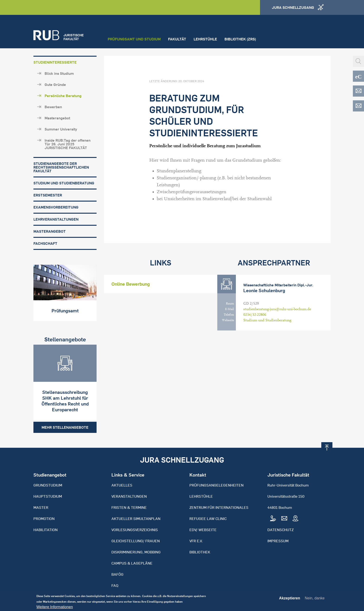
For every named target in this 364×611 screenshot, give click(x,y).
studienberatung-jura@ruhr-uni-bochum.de (277, 309)
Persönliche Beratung (63, 96)
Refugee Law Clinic (208, 519)
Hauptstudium (48, 496)
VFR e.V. (196, 541)
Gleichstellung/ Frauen (136, 541)
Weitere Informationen (55, 609)
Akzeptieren (290, 600)
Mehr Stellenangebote (65, 427)
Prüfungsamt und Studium (134, 39)
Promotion (44, 519)
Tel (273, 519)
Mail (284, 519)
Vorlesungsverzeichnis (135, 530)
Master (41, 507)
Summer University (61, 129)
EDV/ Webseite (203, 530)
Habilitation (45, 530)
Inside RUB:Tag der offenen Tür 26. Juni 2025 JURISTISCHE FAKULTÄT (68, 144)
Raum (230, 304)
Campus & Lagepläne (132, 563)
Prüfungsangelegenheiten (216, 485)
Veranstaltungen (129, 496)
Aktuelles (122, 485)
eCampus (358, 76)
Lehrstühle (205, 39)
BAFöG (117, 574)
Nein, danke (315, 600)
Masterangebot (57, 118)
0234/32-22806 (255, 315)
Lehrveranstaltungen (56, 219)
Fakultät (177, 39)
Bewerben (53, 107)
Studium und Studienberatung (64, 183)
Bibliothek (200, 552)
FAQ (115, 585)
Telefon (229, 315)
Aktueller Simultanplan (136, 519)
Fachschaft (45, 243)
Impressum (278, 541)
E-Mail (229, 309)
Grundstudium (48, 485)
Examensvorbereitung (56, 207)
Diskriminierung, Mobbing (136, 552)
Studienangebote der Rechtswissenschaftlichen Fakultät (61, 167)
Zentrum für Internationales (219, 507)
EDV (358, 91)
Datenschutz (281, 530)
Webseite (228, 320)
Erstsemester (48, 195)
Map (295, 519)
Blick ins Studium (59, 73)
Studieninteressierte (55, 62)
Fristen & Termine (129, 507)
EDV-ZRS (358, 106)
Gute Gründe (55, 85)
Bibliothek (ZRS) (240, 39)
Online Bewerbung (131, 284)
